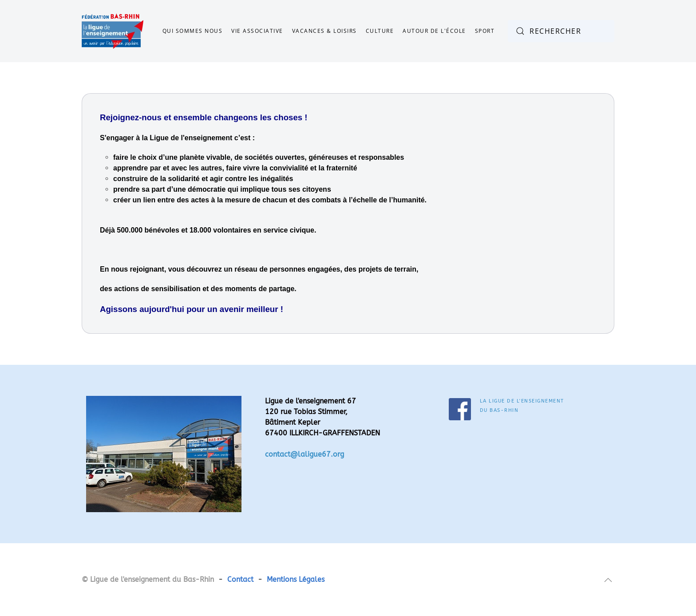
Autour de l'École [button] (434, 31)
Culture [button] (380, 31)
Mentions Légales (296, 579)
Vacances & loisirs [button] (324, 31)
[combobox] (561, 31)
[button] (608, 580)
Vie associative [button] (257, 31)
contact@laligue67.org (304, 454)
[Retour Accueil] (113, 31)
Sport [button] (485, 31)
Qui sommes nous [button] (193, 31)
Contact (240, 579)
